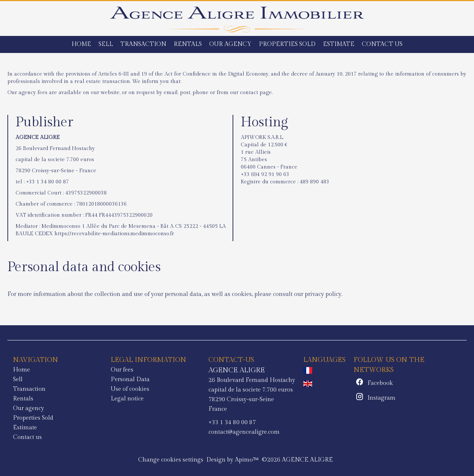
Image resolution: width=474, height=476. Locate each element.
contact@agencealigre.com (244, 432)
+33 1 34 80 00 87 (47, 182)
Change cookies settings (171, 460)
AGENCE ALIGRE (237, 370)
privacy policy (323, 294)
